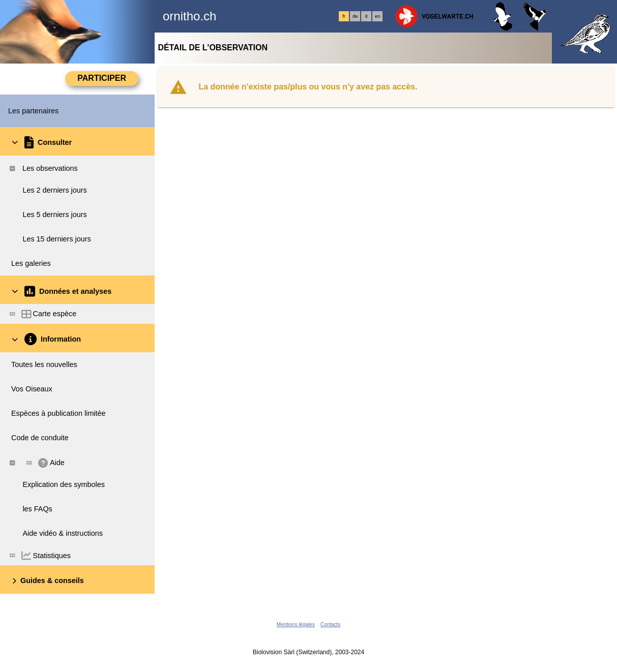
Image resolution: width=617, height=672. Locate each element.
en (377, 16)
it (366, 16)
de (355, 16)
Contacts (330, 624)
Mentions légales (296, 624)
